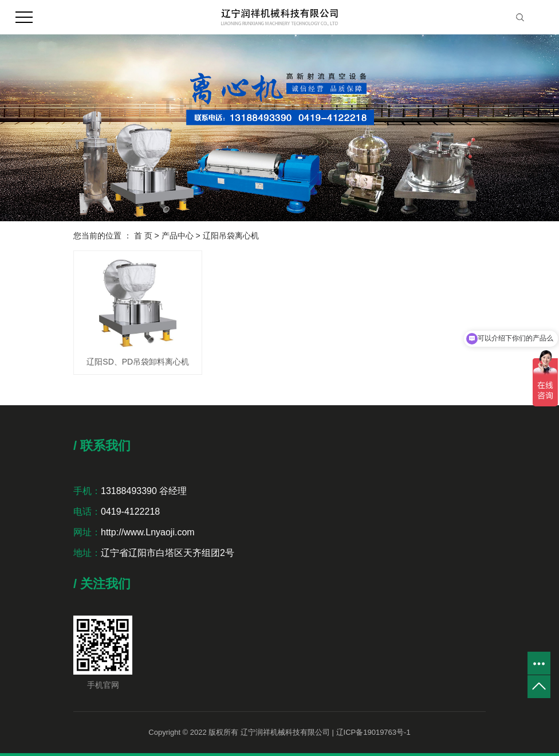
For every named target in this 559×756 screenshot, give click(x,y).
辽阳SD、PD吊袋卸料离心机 (138, 362)
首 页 (143, 236)
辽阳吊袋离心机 (231, 236)
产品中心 (178, 236)
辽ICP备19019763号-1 (373, 732)
